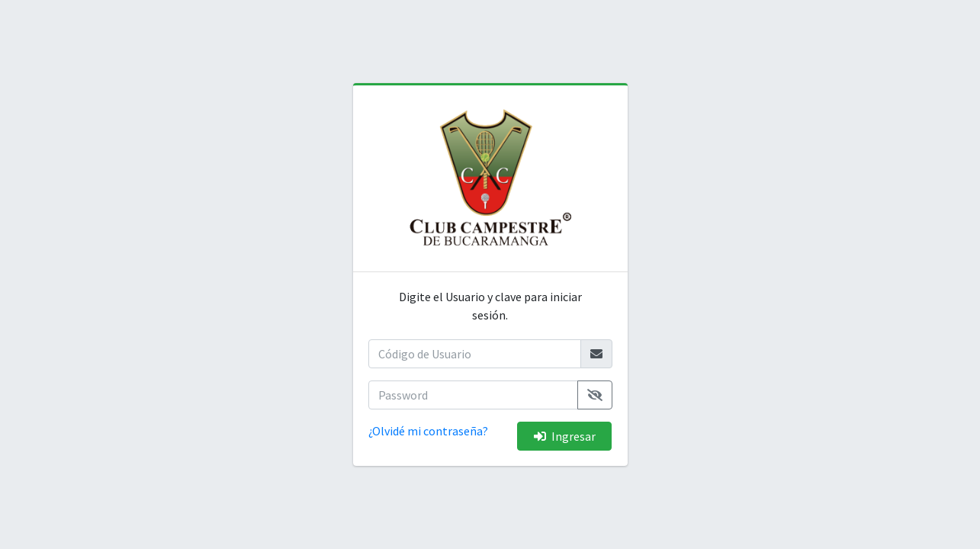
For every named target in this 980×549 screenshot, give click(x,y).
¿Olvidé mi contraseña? (428, 431)
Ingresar (565, 436)
